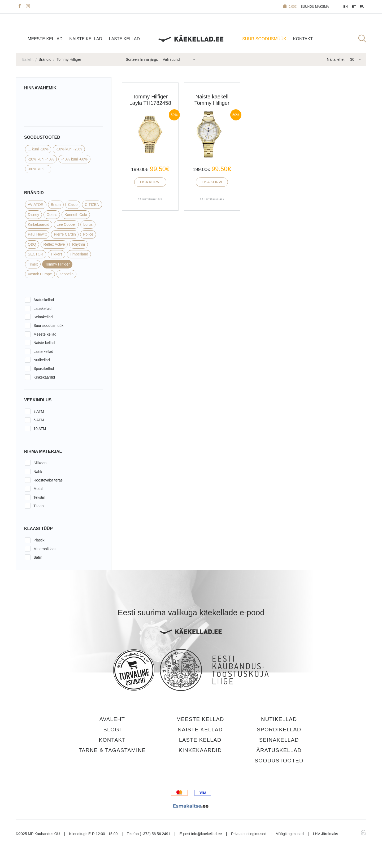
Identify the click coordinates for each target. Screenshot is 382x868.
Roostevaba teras (48, 480)
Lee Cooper (66, 224)
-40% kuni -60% (74, 159)
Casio (73, 205)
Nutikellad (42, 360)
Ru (362, 7)
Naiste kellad (86, 39)
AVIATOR (36, 205)
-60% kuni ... (38, 169)
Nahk (38, 472)
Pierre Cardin (65, 234)
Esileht (28, 59)
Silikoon (40, 463)
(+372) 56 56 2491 (155, 832)
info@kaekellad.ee (207, 832)
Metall (38, 489)
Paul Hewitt (37, 234)
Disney (34, 215)
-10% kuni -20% (69, 149)
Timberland (79, 254)
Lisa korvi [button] (150, 182)
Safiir (38, 557)
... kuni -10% (38, 149)
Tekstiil (39, 497)
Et (354, 7)
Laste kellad (125, 39)
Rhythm (79, 244)
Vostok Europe (40, 274)
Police (88, 234)
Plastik (39, 540)
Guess (52, 215)
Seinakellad (43, 317)
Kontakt (303, 39)
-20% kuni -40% (41, 159)
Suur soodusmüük (48, 325)
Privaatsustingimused (249, 832)
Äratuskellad (44, 300)
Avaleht (112, 719)
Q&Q (32, 244)
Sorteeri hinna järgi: (142, 59)
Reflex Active (54, 244)
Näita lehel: (336, 59)
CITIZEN (92, 205)
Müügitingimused (290, 832)
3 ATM (39, 411)
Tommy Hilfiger (57, 264)
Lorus (88, 224)
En (346, 7)
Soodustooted (279, 759)
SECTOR (36, 254)
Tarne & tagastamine (112, 749)
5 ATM (39, 420)
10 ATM (40, 429)
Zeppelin (66, 274)
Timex (33, 264)
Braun (56, 205)
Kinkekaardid (39, 224)
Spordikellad (44, 368)
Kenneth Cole (76, 215)
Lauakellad (42, 309)
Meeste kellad (45, 39)
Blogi (112, 729)
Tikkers (56, 254)
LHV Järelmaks (325, 832)
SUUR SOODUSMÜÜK (264, 39)
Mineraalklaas (45, 549)
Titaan (38, 506)
